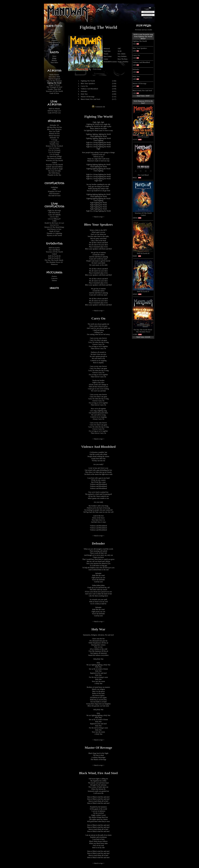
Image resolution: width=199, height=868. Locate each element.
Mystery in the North (54, 235)
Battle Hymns (54, 75)
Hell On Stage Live (54, 111)
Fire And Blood (54, 250)
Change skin (54, 45)
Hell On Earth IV (54, 258)
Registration (148, 18)
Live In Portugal (54, 152)
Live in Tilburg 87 (54, 219)
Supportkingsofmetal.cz (54, 41)
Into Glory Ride (54, 77)
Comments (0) (98, 107)
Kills (54, 189)
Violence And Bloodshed (89, 89)
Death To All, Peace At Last (54, 223)
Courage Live (54, 142)
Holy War (84, 94)
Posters (54, 276)
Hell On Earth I (54, 248)
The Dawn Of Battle (54, 158)
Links (54, 36)
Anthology (54, 187)
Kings (54, 58)
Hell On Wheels (54, 109)
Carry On (84, 86)
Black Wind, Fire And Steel (90, 99)
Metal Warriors (54, 136)
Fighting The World (54, 83)
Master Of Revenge (88, 97)
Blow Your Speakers (54, 129)
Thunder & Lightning (54, 233)
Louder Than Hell (54, 89)
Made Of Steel (54, 231)
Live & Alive (54, 217)
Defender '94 (54, 138)
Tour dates (54, 62)
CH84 (54, 221)
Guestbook (54, 30)
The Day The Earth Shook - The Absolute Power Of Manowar (54, 262)
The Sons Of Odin (54, 171)
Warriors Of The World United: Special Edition (54, 166)
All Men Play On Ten (54, 127)
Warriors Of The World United (54, 162)
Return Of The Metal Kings (54, 227)
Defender (84, 91)
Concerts (54, 278)
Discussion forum (54, 32)
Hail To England (54, 79)
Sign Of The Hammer (54, 81)
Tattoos (54, 280)
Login (147, 9)
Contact (54, 34)
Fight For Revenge (54, 211)
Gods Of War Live (54, 113)
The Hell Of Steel (54, 196)
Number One (54, 144)
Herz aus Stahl (54, 131)
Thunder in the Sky (54, 175)
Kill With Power (54, 213)
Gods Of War (54, 93)
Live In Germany (54, 150)
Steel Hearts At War (54, 229)
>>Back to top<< (98, 217)
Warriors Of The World (54, 91)
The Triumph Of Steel (54, 87)
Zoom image (97, 69)
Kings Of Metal (54, 85)
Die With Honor (54, 173)
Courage (54, 140)
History (54, 60)
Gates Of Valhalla (54, 215)
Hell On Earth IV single (54, 169)
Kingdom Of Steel (54, 191)
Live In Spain (54, 154)
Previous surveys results (144, 30)
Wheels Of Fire (54, 134)
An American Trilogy (54, 156)
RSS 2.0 (54, 38)
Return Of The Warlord (54, 146)
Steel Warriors (54, 194)
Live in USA (54, 225)
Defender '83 (54, 125)
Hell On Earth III (54, 256)
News (54, 56)
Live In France (54, 148)
